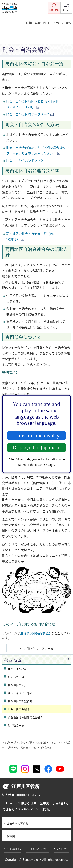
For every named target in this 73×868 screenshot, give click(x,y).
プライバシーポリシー (39, 849)
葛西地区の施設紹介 (20, 701)
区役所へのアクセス (19, 823)
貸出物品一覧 (16, 726)
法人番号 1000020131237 (21, 795)
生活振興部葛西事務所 (36, 633)
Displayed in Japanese (36, 448)
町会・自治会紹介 (19, 709)
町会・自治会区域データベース (30, 114)
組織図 (11, 836)
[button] (66, 8)
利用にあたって (14, 849)
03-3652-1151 (29, 809)
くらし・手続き (26, 743)
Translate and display (36, 436)
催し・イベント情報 (20, 693)
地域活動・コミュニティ (50, 743)
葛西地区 (13, 660)
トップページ (9, 743)
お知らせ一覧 (16, 677)
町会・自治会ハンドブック (25, 161)
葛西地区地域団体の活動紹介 (26, 717)
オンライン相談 (17, 669)
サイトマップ (63, 849)
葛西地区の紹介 (17, 685)
